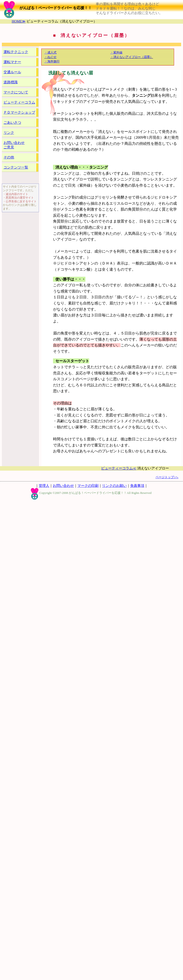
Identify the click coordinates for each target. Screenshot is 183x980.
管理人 (44, 486)
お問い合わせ (63, 486)
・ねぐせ (50, 57)
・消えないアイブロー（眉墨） (132, 57)
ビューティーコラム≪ (119, 468)
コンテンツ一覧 (16, 167)
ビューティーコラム (19, 102)
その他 (9, 157)
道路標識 (11, 82)
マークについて (16, 92)
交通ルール (12, 72)
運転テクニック (16, 52)
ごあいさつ (12, 123)
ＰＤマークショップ (19, 112)
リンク (9, 133)
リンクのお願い (114, 486)
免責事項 (137, 486)
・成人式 (50, 52)
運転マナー (12, 62)
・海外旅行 (52, 61)
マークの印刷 (88, 486)
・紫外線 (116, 52)
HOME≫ (19, 21)
